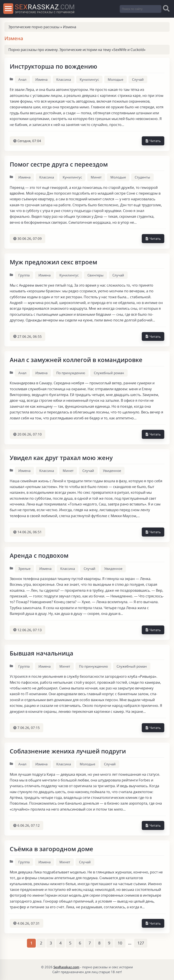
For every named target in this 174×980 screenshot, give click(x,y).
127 (141, 943)
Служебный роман (109, 373)
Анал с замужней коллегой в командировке (76, 360)
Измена (41, 79)
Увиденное (112, 471)
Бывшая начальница (42, 653)
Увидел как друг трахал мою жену (61, 458)
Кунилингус (89, 79)
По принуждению (71, 373)
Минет (96, 177)
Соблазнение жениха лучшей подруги (68, 751)
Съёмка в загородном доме (51, 849)
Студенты (142, 177)
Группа (24, 275)
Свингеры (96, 275)
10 (120, 943)
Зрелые (24, 569)
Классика (64, 79)
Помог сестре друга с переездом (59, 164)
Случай (138, 79)
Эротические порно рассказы (34, 27)
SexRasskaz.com (66, 967)
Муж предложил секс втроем (53, 262)
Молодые (115, 79)
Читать (153, 141)
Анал (22, 79)
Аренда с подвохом (39, 555)
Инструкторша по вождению (53, 66)
